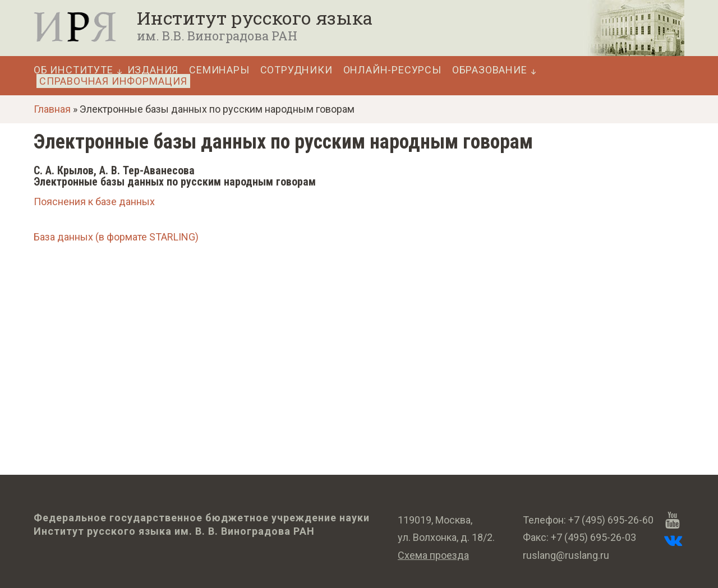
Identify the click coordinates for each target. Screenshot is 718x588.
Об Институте (73, 70)
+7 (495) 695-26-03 (593, 537)
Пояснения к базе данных (94, 202)
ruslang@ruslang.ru (566, 555)
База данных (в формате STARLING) (116, 237)
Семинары (219, 70)
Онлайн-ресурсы (392, 70)
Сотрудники (296, 70)
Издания (153, 70)
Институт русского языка (255, 18)
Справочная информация (113, 81)
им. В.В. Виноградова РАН (217, 36)
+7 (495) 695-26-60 (611, 520)
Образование (490, 70)
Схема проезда (433, 555)
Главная (52, 109)
